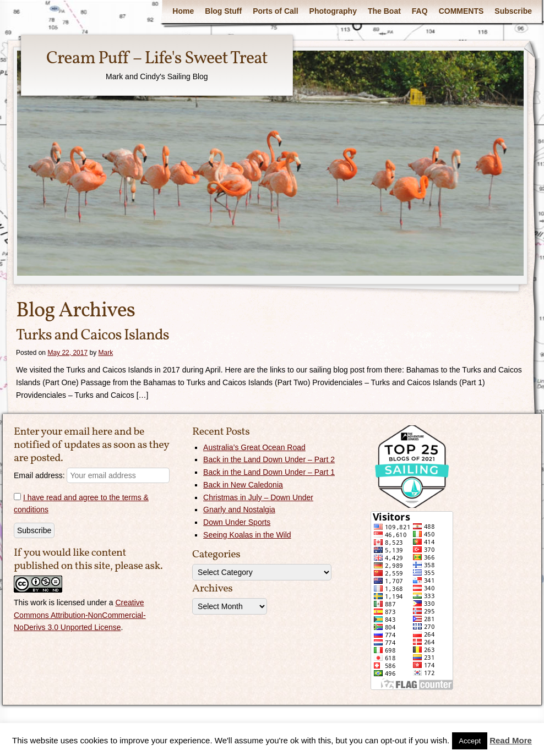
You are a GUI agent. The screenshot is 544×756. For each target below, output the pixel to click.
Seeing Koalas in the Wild (247, 535)
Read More (511, 740)
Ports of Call (275, 11)
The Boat (384, 11)
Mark (105, 353)
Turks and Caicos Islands (93, 335)
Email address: (92, 475)
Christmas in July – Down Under (258, 497)
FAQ (420, 11)
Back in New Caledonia (243, 485)
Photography (333, 11)
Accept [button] (470, 741)
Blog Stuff (223, 11)
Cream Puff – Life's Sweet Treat (157, 59)
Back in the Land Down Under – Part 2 (269, 459)
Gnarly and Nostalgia (239, 510)
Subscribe (513, 11)
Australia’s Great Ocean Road (254, 447)
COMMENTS (461, 11)
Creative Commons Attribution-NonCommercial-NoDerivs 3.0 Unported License (80, 615)
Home (183, 11)
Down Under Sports (237, 522)
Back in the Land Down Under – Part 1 (269, 472)
